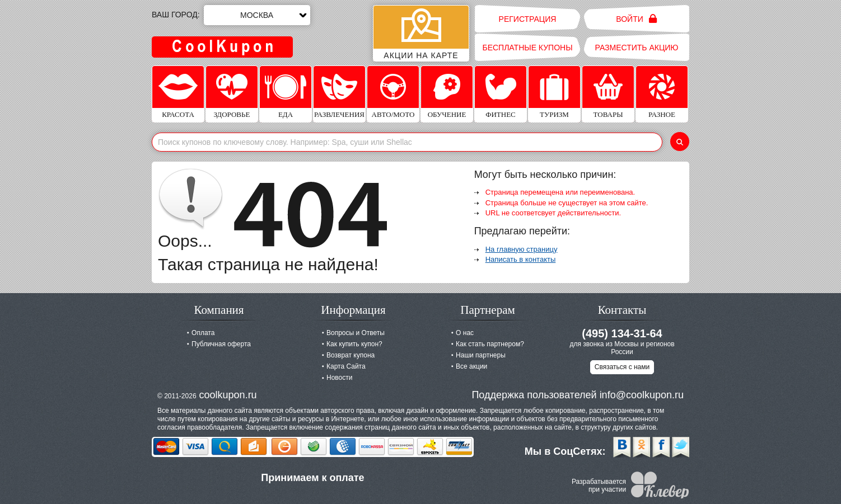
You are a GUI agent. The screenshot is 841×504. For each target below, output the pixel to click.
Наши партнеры (481, 355)
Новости (339, 378)
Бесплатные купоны (527, 48)
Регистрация (528, 19)
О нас (465, 333)
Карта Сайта (346, 366)
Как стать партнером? (490, 344)
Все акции (471, 366)
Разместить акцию (637, 48)
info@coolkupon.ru (642, 395)
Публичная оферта (221, 344)
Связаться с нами (622, 367)
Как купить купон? (354, 344)
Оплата (203, 333)
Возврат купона (351, 355)
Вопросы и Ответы (356, 333)
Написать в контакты (521, 259)
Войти (636, 19)
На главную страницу (522, 249)
